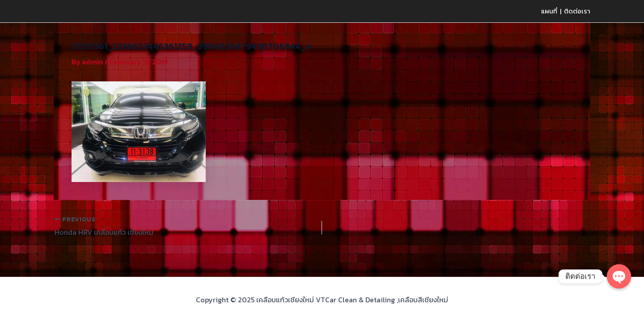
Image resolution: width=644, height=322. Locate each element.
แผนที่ (549, 11)
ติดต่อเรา (577, 11)
